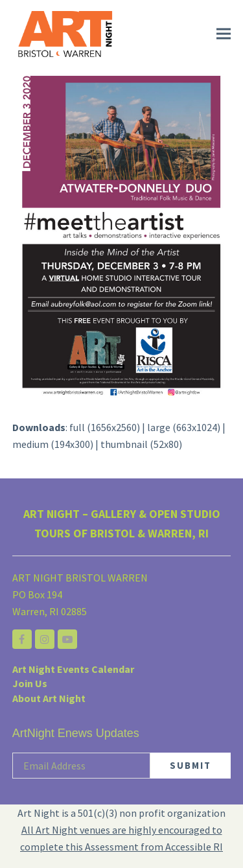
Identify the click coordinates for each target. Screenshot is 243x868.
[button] (224, 34)
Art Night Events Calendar (73, 669)
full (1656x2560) (105, 427)
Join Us (30, 683)
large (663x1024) (184, 427)
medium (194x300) (53, 444)
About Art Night (49, 698)
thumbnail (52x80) (141, 444)
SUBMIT (191, 765)
